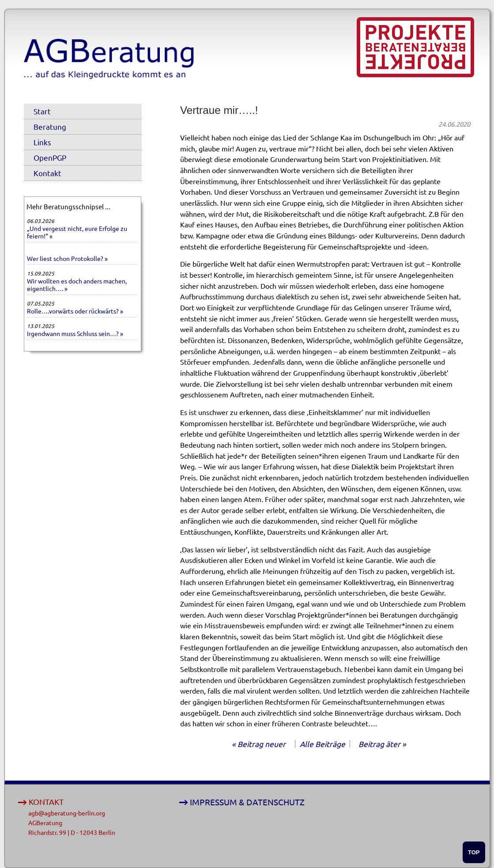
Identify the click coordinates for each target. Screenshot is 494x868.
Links (42, 142)
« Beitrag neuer (259, 744)
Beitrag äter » (382, 744)
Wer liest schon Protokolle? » (67, 258)
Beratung (50, 126)
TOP (474, 852)
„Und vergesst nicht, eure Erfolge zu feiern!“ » (77, 232)
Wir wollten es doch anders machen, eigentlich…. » (77, 285)
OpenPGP (50, 157)
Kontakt (47, 173)
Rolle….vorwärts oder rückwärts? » (75, 311)
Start (42, 111)
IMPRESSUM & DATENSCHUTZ (247, 802)
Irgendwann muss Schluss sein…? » (75, 333)
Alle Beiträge (322, 744)
